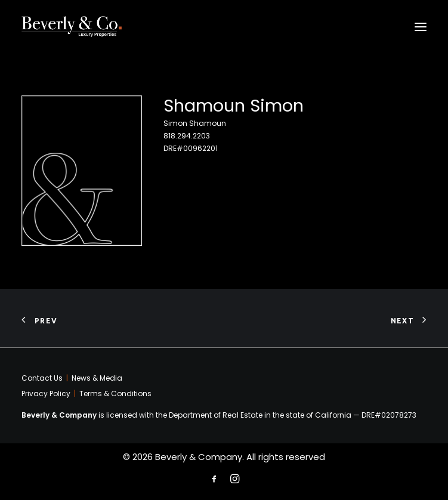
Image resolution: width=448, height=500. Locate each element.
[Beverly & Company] (72, 27)
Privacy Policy (46, 393)
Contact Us (42, 378)
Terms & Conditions (115, 393)
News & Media (97, 378)
